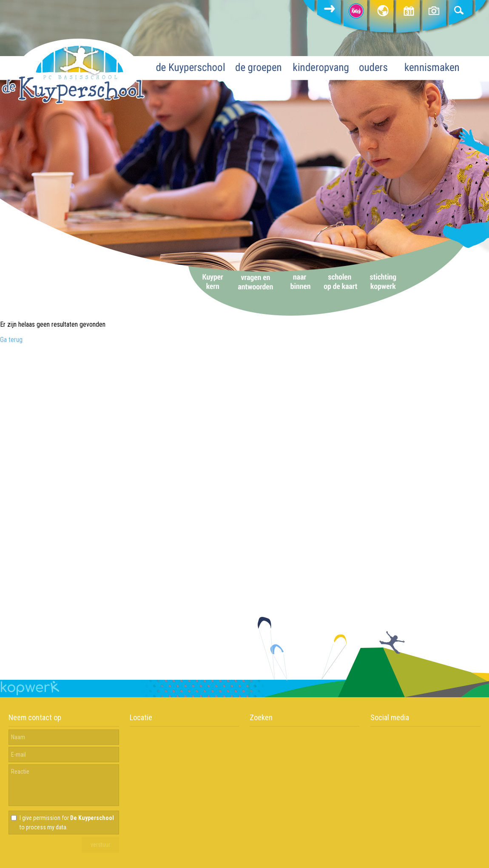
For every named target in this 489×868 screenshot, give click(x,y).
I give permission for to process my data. (67, 823)
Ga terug (11, 340)
